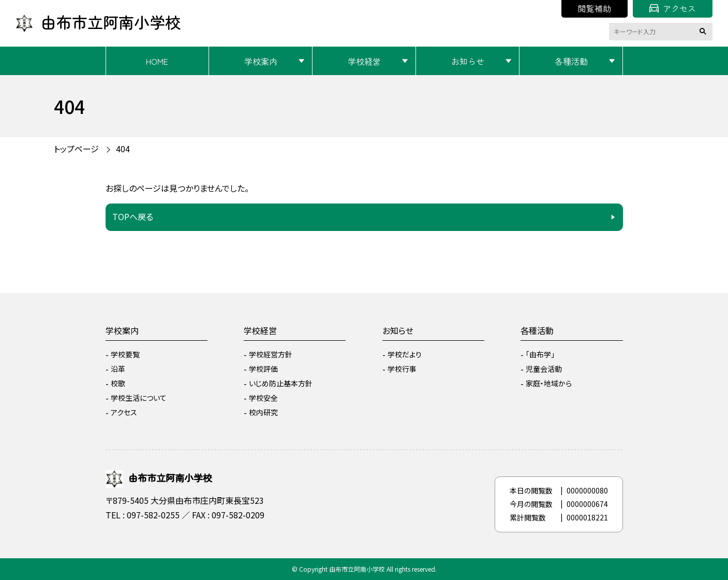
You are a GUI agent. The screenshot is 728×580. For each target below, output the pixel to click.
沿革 (118, 369)
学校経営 (364, 61)
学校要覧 (125, 354)
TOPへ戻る (133, 216)
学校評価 (263, 369)
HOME (157, 61)
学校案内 (261, 61)
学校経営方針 (271, 354)
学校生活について (139, 398)
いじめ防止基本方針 (281, 383)
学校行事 (402, 369)
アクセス (673, 8)
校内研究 (263, 412)
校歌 (118, 383)
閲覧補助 (595, 8)
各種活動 (571, 61)
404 (123, 149)
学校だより (405, 354)
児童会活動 (544, 369)
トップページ (76, 149)
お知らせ (468, 61)
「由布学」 (540, 354)
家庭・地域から (549, 383)
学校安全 (263, 398)
